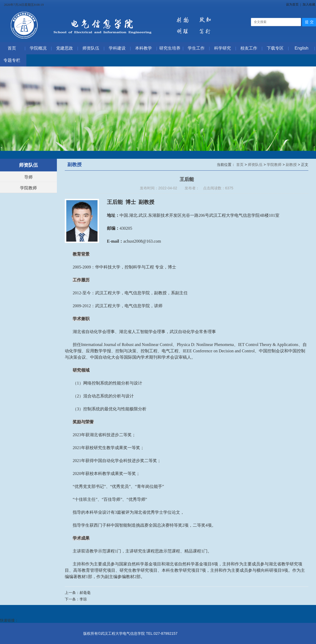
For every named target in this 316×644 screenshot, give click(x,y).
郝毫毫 (85, 593)
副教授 (292, 165)
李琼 (83, 599)
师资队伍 (256, 165)
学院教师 (28, 188)
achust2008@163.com (142, 241)
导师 (28, 177)
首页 (240, 165)
